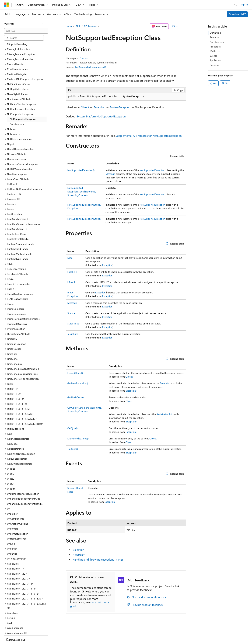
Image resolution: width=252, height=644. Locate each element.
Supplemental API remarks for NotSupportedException (149, 136)
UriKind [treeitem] (11, 523)
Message (110, 174)
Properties (215, 47)
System (84, 58)
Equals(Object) (75, 373)
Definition (215, 33)
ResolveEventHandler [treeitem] (18, 218)
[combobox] (26, 31)
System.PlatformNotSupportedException (101, 116)
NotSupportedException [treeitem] (23, 98)
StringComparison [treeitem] (17, 293)
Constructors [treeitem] (17, 104)
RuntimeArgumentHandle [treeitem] (21, 223)
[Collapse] (43, 23)
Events (213, 56)
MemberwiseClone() (78, 438)
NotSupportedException (152, 170)
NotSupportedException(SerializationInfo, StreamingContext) (82, 191)
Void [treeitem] (9, 602)
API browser (90, 26)
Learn (69, 26)
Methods (215, 51)
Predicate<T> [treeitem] (14, 173)
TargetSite (73, 334)
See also (214, 65)
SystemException (120, 107)
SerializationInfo (165, 414)
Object (85, 107)
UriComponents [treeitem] (15, 498)
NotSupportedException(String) (84, 219)
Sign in (244, 4)
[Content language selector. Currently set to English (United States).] (20, 639)
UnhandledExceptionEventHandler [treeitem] (25, 483)
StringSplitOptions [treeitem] (17, 303)
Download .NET (237, 14)
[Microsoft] (6, 5)
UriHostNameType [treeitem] (17, 518)
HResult (71, 282)
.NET (78, 26)
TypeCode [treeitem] (12, 423)
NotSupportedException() (81, 170)
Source (71, 313)
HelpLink (72, 272)
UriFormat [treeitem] (12, 508)
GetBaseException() (78, 383)
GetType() (72, 428)
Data (70, 258)
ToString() (73, 449)
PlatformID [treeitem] (13, 163)
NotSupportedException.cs (90, 67)
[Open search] (236, 5)
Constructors (217, 42)
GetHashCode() (76, 397)
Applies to (215, 60)
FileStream (79, 555)
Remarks (214, 37)
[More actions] (183, 26)
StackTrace (73, 323)
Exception (99, 107)
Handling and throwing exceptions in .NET (98, 559)
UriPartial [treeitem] (12, 533)
